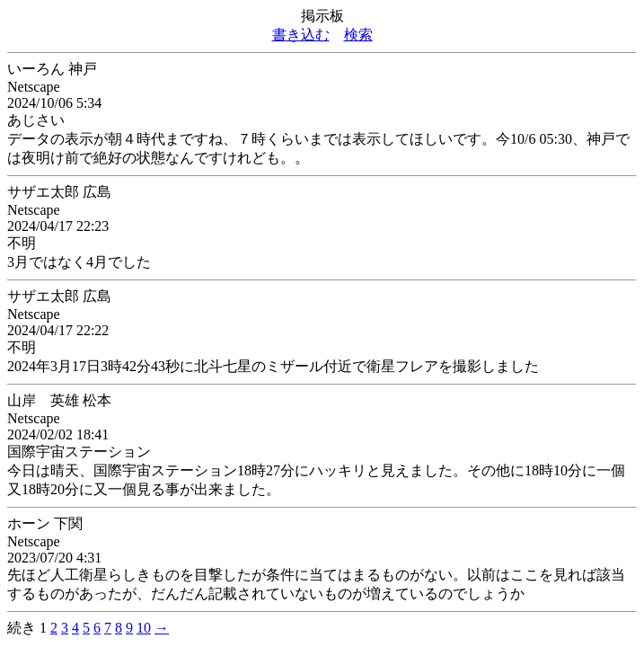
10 (144, 628)
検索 (358, 35)
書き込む (301, 35)
